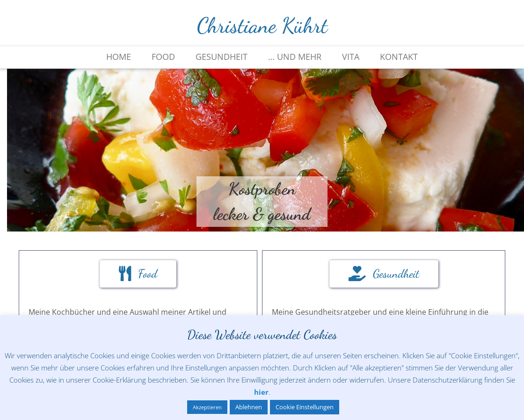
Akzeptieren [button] (207, 407)
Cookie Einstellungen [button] (305, 407)
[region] (262, 150)
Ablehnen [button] (249, 407)
